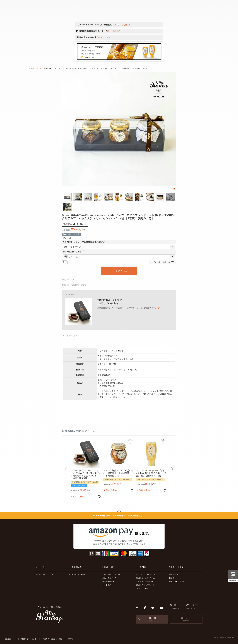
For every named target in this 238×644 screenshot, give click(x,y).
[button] (66, 469)
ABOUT (41, 567)
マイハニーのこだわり (44, 575)
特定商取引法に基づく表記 (52, 639)
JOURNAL (76, 567)
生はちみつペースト (110, 578)
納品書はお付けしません (74, 252)
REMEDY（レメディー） (145, 585)
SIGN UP (186, 619)
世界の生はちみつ (109, 581)
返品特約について (70, 280)
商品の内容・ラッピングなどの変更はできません (84, 242)
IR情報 (71, 639)
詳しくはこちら (126, 25)
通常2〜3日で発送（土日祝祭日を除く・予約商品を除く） (119, 516)
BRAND (141, 567)
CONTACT (194, 607)
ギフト (39, 69)
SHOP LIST (177, 567)
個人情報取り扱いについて (27, 639)
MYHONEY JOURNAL (77, 575)
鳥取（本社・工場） (177, 581)
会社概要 (8, 639)
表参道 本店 (174, 575)
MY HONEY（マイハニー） (146, 575)
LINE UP (108, 567)
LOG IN (152, 619)
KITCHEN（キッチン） (145, 581)
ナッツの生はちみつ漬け (112, 575)
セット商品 (107, 585)
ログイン (114, 544)
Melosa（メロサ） (143, 589)
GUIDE (178, 607)
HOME (31, 69)
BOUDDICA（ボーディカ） (146, 578)
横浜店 (172, 578)
